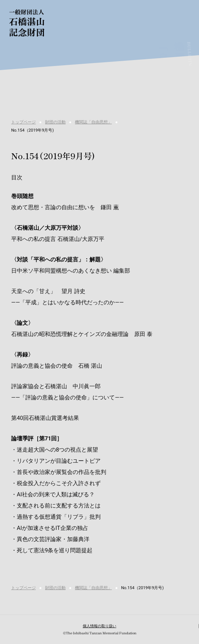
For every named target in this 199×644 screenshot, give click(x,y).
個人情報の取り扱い (99, 626)
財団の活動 (55, 122)
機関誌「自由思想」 (93, 122)
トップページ (23, 122)
